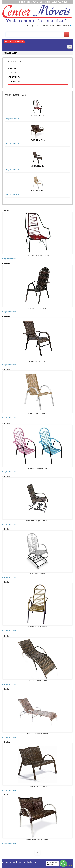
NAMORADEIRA (16, 82)
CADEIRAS (14, 73)
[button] (64, 26)
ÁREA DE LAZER (11, 53)
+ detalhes (6, 211)
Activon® (69, 866)
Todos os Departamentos (14, 42)
